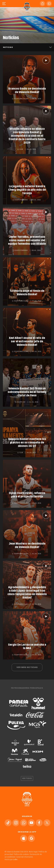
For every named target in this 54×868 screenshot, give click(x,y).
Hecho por (11, 860)
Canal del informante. (25, 857)
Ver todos (27, 778)
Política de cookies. (21, 854)
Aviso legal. (33, 852)
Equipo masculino (20, 99)
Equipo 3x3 (20, 402)
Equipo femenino (20, 200)
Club (20, 149)
